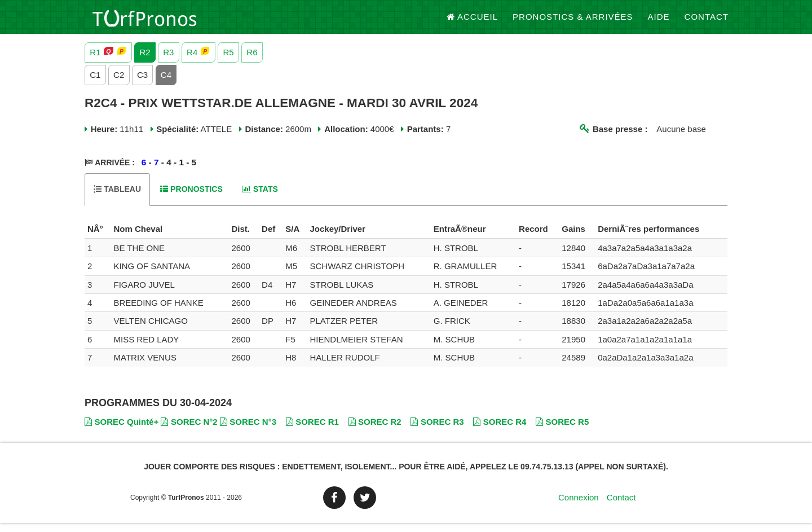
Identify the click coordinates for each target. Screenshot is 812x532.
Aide (659, 22)
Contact (707, 22)
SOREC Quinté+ (122, 430)
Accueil (473, 22)
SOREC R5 (562, 430)
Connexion (579, 506)
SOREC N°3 (248, 430)
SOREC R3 (437, 430)
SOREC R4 (500, 430)
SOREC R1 (312, 430)
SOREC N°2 (189, 430)
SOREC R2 (375, 430)
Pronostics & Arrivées (573, 22)
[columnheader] (98, 238)
